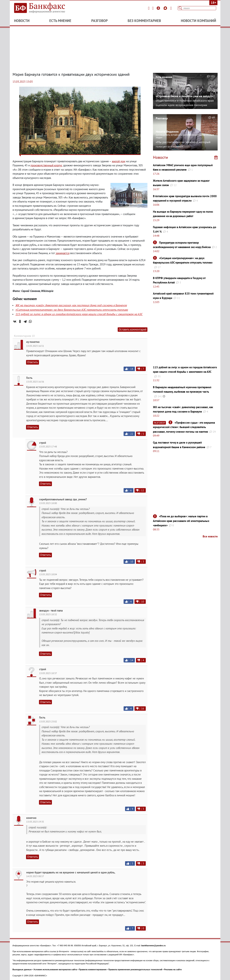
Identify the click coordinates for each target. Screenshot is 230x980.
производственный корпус (46, 165)
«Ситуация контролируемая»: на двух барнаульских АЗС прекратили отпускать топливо (72, 310)
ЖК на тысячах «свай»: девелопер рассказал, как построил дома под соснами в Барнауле (71, 305)
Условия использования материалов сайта (55, 969)
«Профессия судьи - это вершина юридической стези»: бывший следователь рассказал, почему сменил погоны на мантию (184, 427)
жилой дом (119, 161)
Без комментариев (144, 21)
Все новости (210, 536)
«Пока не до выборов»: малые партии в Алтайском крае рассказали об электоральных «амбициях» (181, 521)
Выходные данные (22, 969)
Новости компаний (199, 21)
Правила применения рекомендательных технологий (135, 969)
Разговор (99, 21)
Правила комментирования (93, 969)
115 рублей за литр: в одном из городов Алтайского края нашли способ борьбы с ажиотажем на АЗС (79, 314)
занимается (63, 253)
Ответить (33, 362)
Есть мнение (60, 21)
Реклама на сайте (173, 969)
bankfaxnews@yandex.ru (154, 946)
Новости (22, 21)
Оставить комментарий (133, 329)
